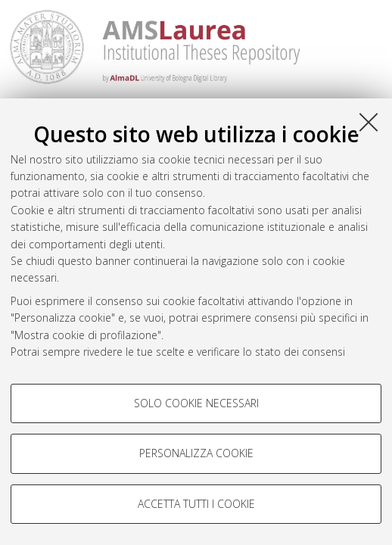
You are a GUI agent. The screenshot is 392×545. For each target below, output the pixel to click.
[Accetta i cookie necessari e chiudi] (369, 122)
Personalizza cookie (196, 453)
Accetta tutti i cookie (196, 504)
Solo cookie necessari (196, 403)
